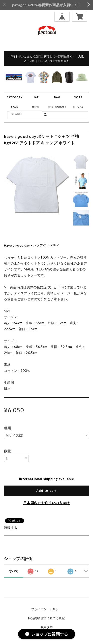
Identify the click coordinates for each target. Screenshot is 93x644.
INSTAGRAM (57, 107)
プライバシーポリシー (47, 609)
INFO (36, 107)
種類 (8, 428)
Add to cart (47, 491)
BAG (57, 97)
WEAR (78, 97)
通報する (11, 528)
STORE (78, 107)
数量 (8, 451)
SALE (15, 107)
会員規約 (47, 627)
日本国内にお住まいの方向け (46, 503)
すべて (14, 571)
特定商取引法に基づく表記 (46, 618)
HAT (36, 97)
